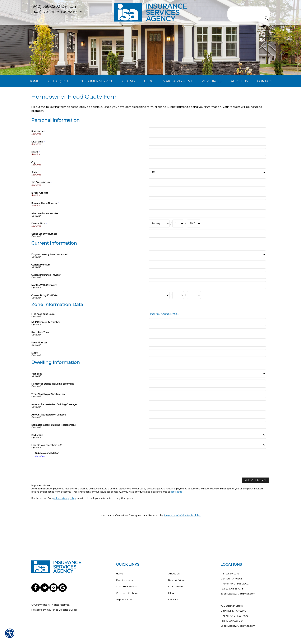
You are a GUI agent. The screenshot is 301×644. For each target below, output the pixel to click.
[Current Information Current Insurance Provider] (207, 296)
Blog (171, 593)
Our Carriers (176, 586)
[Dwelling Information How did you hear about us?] (207, 466)
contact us (176, 513)
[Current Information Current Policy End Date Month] (159, 316)
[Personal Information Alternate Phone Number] (207, 234)
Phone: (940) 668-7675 (234, 616)
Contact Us (175, 599)
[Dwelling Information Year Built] (207, 395)
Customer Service (127, 586)
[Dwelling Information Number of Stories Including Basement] (207, 405)
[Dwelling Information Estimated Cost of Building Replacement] (207, 446)
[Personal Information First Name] (207, 153)
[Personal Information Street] (207, 173)
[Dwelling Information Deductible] (207, 456)
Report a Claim (125, 599)
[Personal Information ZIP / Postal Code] (207, 204)
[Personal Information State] (207, 194)
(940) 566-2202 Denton (54, 6)
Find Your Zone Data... (164, 335)
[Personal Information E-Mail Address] (207, 214)
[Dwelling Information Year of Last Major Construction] (207, 415)
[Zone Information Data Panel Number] (207, 364)
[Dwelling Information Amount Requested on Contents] (207, 436)
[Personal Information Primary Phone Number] (207, 224)
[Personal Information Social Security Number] (207, 255)
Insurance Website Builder (182, 536)
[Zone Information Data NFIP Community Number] (207, 343)
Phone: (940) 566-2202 (235, 584)
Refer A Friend (177, 580)
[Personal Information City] (207, 183)
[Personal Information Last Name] (207, 163)
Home (120, 574)
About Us (174, 574)
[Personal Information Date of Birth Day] (178, 245)
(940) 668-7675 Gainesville (57, 12)
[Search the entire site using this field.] (249, 10)
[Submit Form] (256, 501)
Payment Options (127, 593)
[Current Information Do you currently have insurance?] (207, 276)
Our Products (124, 580)
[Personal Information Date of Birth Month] (159, 245)
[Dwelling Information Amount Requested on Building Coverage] (207, 425)
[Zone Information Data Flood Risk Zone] (207, 354)
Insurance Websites (114, 536)
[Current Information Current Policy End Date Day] (178, 316)
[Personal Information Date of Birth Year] (194, 245)
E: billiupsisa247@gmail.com (238, 594)
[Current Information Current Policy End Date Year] (194, 316)
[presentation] (67, 487)
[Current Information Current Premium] (207, 286)
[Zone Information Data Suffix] (207, 374)
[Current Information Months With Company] (207, 306)
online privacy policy (65, 519)
